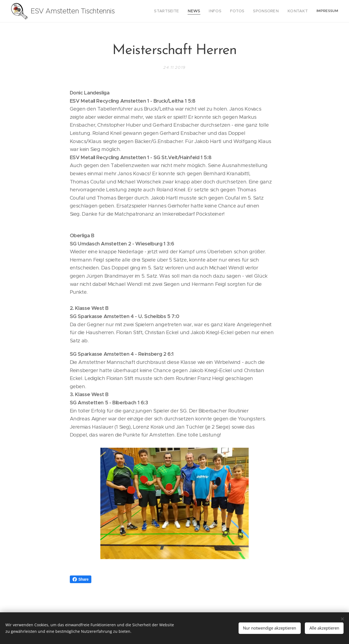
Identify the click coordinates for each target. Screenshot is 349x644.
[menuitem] (178, 11)
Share (81, 579)
